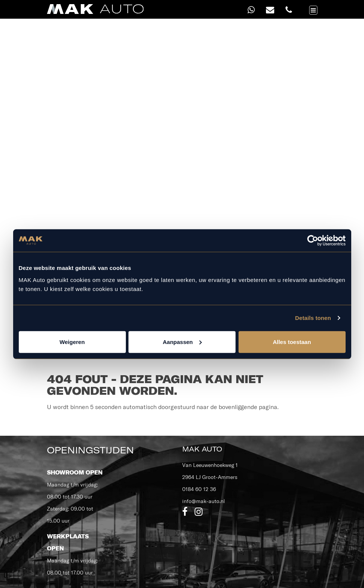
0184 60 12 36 (199, 489)
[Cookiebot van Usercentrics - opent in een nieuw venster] (313, 241)
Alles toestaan (292, 342)
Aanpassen (182, 342)
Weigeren (72, 342)
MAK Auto (202, 449)
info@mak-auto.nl (204, 501)
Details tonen (313, 318)
